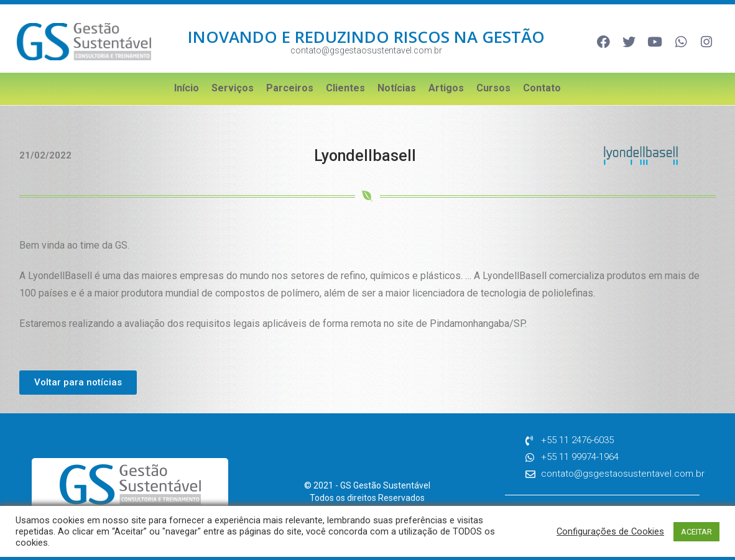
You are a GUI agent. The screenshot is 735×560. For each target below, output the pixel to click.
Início (187, 88)
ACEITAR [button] (696, 532)
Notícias (397, 88)
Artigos (446, 88)
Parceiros (290, 88)
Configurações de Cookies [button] (610, 531)
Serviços (233, 88)
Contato (542, 88)
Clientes (345, 88)
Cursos (493, 88)
